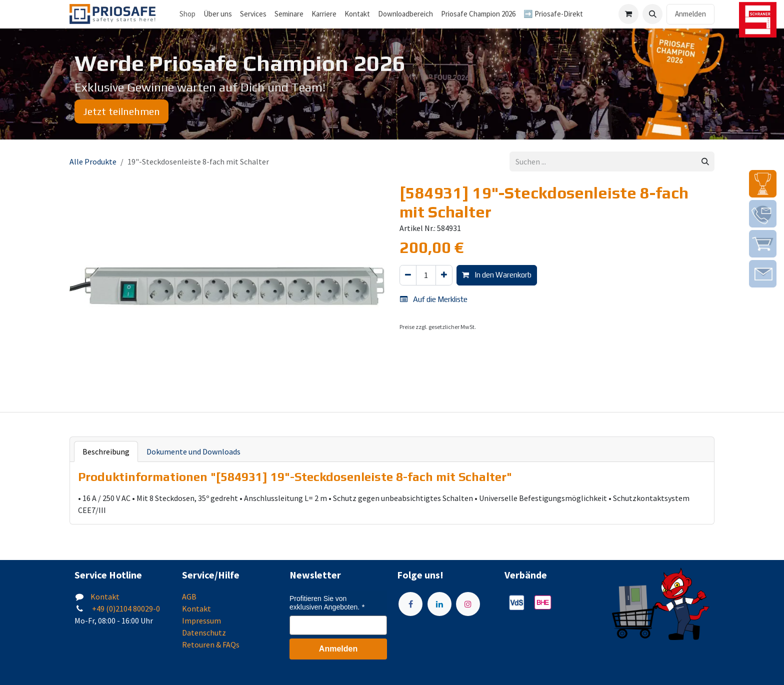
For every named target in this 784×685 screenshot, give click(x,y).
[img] (763, 184)
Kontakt (105, 596)
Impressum (201, 620)
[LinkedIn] (439, 604)
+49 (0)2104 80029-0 (125, 608)
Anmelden (690, 14)
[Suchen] (705, 162)
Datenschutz (204, 632)
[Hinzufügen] (444, 275)
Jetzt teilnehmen (121, 111)
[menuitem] (218, 14)
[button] (652, 14)
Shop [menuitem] (187, 14)
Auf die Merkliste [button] (434, 299)
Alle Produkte (93, 161)
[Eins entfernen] (408, 275)
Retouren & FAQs (211, 644)
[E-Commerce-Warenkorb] (628, 14)
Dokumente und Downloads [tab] (193, 451)
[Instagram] (468, 604)
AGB (189, 596)
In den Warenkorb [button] (497, 275)
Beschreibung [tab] (106, 451)
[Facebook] (410, 604)
